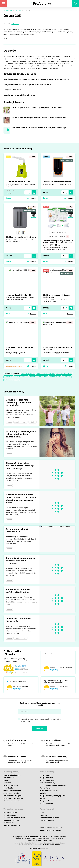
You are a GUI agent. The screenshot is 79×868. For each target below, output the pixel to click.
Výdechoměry (55, 377)
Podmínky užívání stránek (51, 845)
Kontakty (43, 815)
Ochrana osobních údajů (50, 818)
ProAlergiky (8, 10)
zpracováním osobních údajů (39, 719)
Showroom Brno (9, 823)
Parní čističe (8, 788)
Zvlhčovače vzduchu (12, 380)
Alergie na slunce (47, 804)
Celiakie (43, 793)
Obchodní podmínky (11, 820)
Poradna (18, 10)
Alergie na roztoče (47, 780)
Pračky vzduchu (21, 377)
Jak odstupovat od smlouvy (14, 818)
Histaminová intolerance (50, 791)
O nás (42, 813)
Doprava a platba (10, 813)
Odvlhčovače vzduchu (12, 791)
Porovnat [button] (33, 198)
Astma (15, 23)
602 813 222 (44, 830)
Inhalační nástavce (64, 373)
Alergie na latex (46, 801)
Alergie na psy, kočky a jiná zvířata (53, 786)
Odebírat (39, 729)
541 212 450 (57, 830)
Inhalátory (8, 377)
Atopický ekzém (46, 788)
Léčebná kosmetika (11, 786)
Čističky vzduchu (28, 373)
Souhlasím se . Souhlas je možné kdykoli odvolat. (41, 720)
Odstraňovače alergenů (13, 796)
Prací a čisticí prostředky (13, 798)
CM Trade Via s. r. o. (34, 837)
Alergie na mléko (46, 778)
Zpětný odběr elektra (12, 826)
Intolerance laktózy (47, 783)
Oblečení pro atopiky (12, 801)
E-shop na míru (35, 848)
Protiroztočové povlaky (38, 377)
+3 (68, 236)
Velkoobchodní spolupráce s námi (39, 840)
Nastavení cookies (47, 820)
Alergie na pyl (45, 775)
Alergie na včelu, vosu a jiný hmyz (53, 796)
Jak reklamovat (10, 815)
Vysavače (67, 377)
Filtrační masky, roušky (46, 373)
